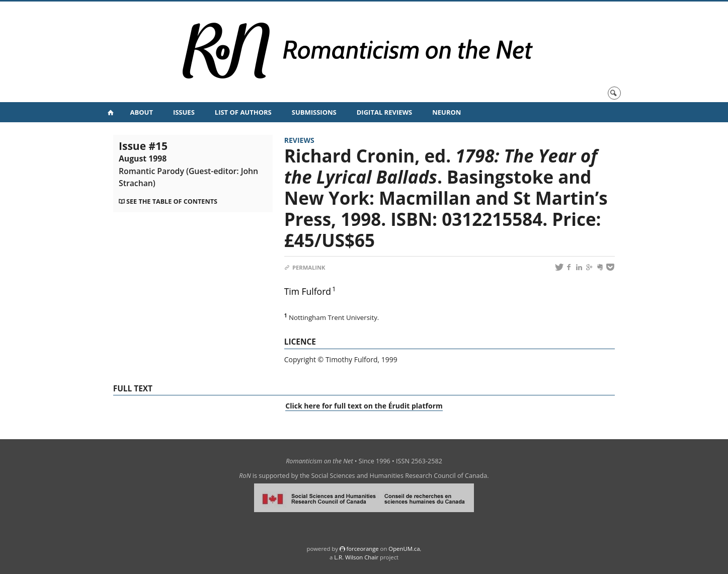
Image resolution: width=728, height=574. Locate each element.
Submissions (314, 112)
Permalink (305, 267)
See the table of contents (172, 201)
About (142, 112)
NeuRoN (447, 112)
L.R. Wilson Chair (356, 557)
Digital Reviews (385, 112)
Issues (184, 112)
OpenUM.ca (404, 549)
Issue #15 (188, 163)
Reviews (299, 140)
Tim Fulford (308, 291)
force (362, 549)
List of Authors (243, 112)
